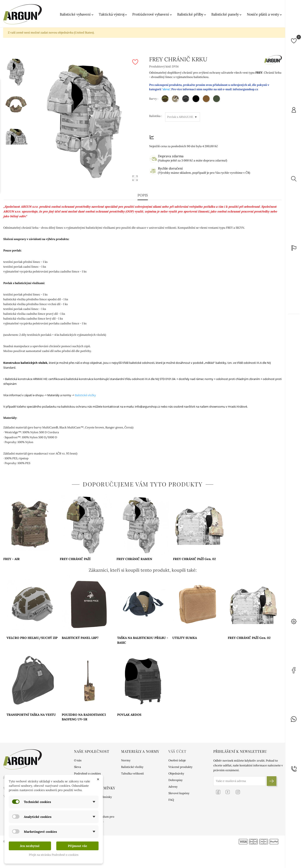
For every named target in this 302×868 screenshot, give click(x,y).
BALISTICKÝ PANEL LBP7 (80, 638)
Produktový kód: (160, 66)
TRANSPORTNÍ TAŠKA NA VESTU (31, 715)
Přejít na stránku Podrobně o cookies (54, 855)
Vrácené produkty (180, 767)
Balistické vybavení (77, 14)
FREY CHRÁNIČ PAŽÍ (75, 559)
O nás (78, 760)
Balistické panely (227, 14)
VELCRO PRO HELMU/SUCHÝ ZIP (32, 638)
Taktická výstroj (113, 14)
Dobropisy (176, 780)
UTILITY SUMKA (185, 638)
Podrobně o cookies (87, 773)
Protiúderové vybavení (152, 14)
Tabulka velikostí (132, 773)
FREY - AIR (11, 559)
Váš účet (177, 751)
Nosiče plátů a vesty (265, 14)
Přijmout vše (78, 846)
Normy (126, 760)
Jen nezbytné (30, 846)
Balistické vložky (85, 395)
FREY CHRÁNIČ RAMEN (134, 559)
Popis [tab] (143, 195)
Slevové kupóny (179, 793)
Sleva (78, 767)
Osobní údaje (177, 760)
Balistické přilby (192, 14)
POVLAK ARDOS (129, 715)
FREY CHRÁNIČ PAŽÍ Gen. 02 (194, 559)
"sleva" (166, 89)
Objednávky (176, 773)
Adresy (173, 787)
